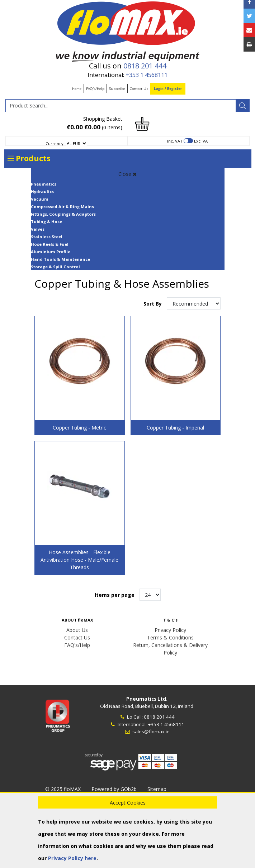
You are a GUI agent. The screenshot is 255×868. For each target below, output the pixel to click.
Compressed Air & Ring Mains (62, 207)
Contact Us (139, 89)
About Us (77, 630)
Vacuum (40, 199)
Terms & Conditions (170, 637)
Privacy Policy (170, 630)
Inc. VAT (175, 141)
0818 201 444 (145, 66)
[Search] (242, 106)
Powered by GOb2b (114, 789)
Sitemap (157, 789)
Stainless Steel (47, 237)
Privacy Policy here (72, 858)
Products (29, 158)
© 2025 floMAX (63, 789)
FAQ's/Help (95, 89)
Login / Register (168, 89)
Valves (38, 229)
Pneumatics (44, 184)
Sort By (153, 304)
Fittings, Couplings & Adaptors (63, 214)
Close (127, 174)
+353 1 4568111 (147, 75)
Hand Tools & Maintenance (60, 259)
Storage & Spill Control (55, 267)
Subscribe (117, 89)
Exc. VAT (202, 141)
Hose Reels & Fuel (50, 244)
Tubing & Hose (46, 222)
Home (77, 89)
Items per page (115, 595)
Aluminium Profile (51, 252)
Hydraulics (42, 191)
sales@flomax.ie (147, 732)
